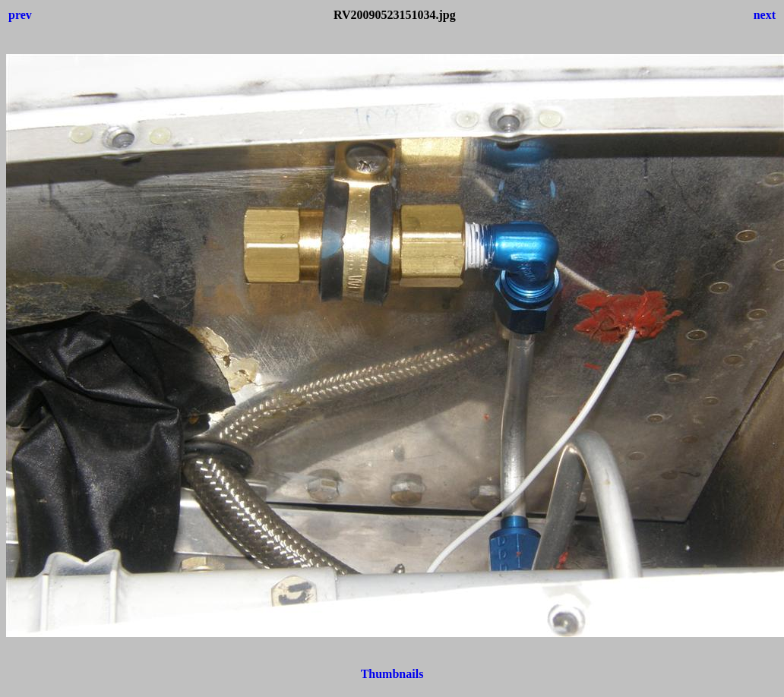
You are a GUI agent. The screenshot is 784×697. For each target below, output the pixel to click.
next (765, 15)
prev (20, 15)
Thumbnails (392, 674)
